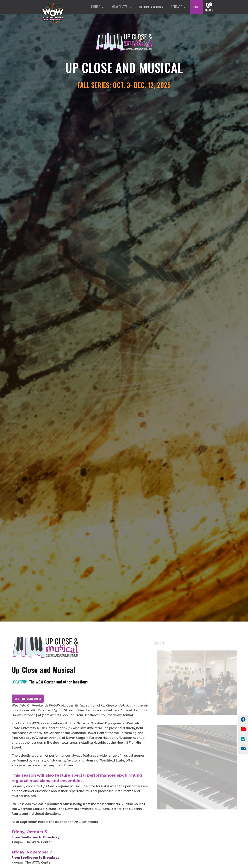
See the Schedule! (28, 700)
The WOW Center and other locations (58, 684)
